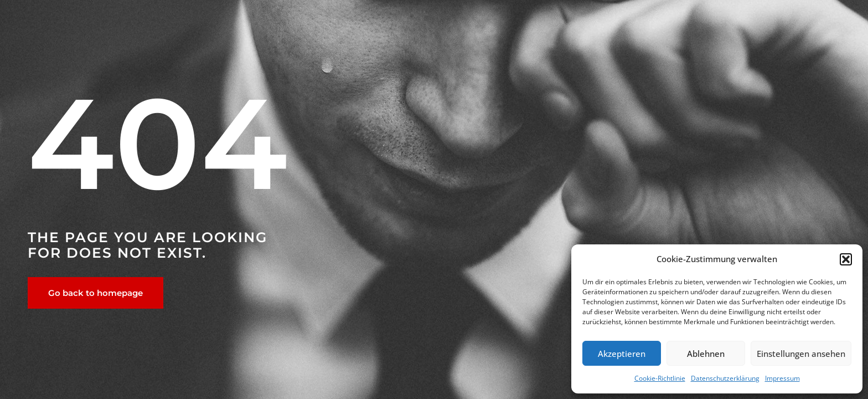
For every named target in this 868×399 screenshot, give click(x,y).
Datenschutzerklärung (725, 378)
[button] (846, 259)
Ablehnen (706, 354)
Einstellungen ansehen (801, 354)
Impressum (782, 378)
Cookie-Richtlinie (660, 378)
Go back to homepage (95, 293)
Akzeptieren (622, 354)
